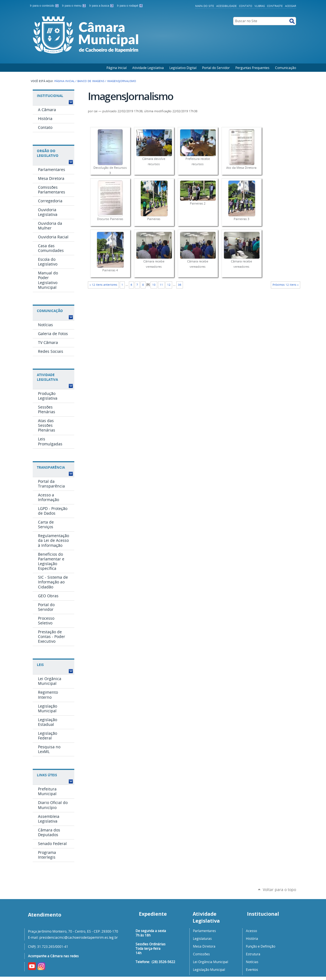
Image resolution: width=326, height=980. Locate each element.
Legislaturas (202, 938)
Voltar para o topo (279, 890)
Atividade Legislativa (148, 68)
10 (154, 285)
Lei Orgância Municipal (211, 962)
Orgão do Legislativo (48, 153)
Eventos (252, 969)
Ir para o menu (75, 6)
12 (169, 285)
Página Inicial (117, 68)
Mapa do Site (205, 6)
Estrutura (253, 954)
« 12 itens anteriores (103, 285)
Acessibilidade (226, 6)
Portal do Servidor (216, 68)
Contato (246, 6)
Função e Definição (261, 946)
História (252, 938)
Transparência (51, 467)
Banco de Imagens (91, 81)
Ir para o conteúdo (45, 6)
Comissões (201, 954)
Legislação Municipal (209, 969)
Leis (40, 665)
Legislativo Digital (183, 68)
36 (180, 285)
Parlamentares (204, 931)
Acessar (291, 6)
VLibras (260, 6)
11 (161, 285)
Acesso (251, 931)
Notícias (252, 962)
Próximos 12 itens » (286, 285)
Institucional (50, 96)
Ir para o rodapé (130, 6)
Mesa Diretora (204, 946)
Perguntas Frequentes (252, 68)
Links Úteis (47, 775)
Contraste (275, 6)
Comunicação (286, 68)
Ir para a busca (102, 6)
